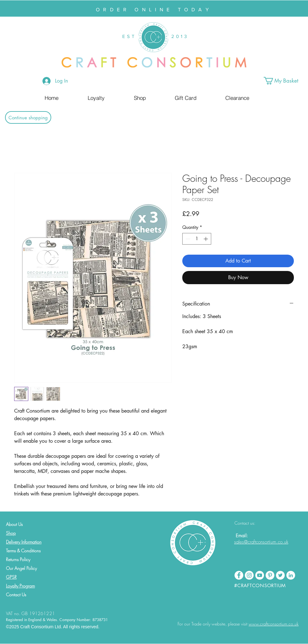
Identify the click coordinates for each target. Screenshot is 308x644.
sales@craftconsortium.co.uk (261, 542)
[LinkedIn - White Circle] (291, 575)
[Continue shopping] (28, 117)
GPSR (11, 577)
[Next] (273, 8)
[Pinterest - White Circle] (270, 575)
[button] (286, 81)
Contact (13, 595)
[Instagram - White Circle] (249, 575)
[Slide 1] (151, 1)
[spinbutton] (197, 239)
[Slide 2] (157, 1)
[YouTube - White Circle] (260, 575)
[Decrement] (187, 239)
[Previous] (35, 8)
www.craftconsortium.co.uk (274, 624)
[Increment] (206, 239)
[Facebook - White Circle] (239, 575)
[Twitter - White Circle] (280, 575)
